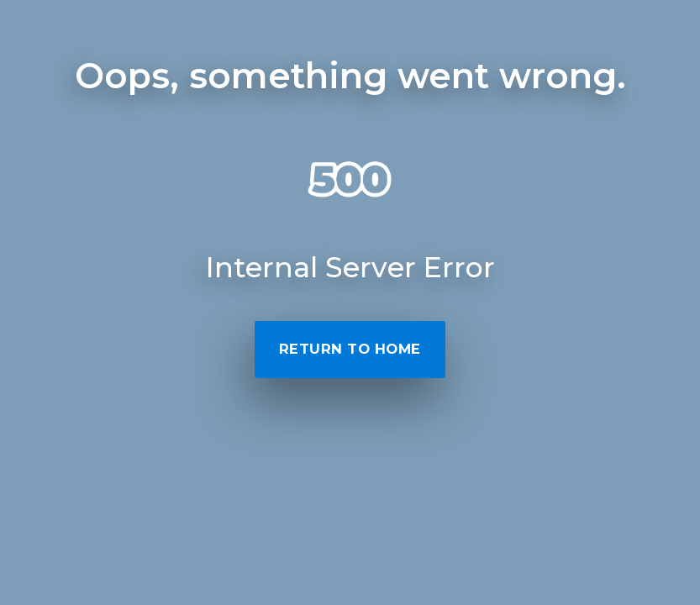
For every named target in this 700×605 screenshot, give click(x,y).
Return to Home (350, 349)
